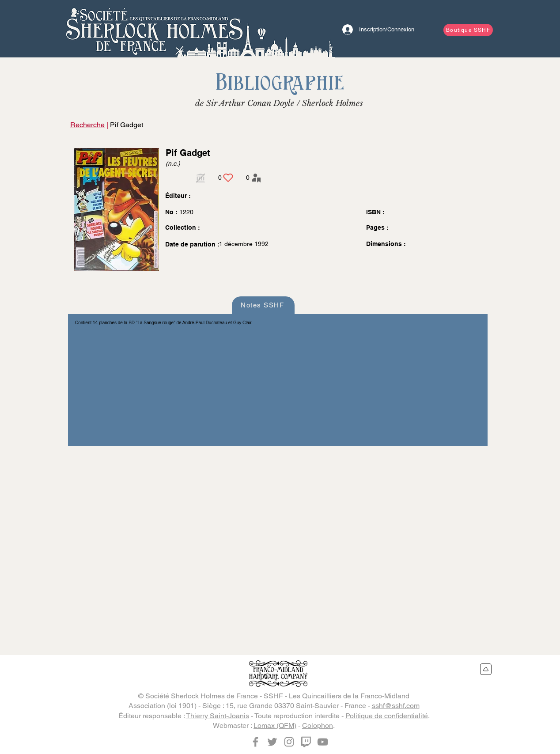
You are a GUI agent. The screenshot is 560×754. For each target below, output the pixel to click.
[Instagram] (289, 742)
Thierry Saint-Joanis (218, 716)
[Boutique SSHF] (468, 30)
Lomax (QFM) (275, 726)
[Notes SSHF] (263, 305)
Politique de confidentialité (387, 716)
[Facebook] (255, 742)
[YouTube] (323, 742)
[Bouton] (154, 29)
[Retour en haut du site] (486, 669)
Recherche (87, 125)
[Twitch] (306, 742)
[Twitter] (272, 742)
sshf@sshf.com (396, 706)
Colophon (318, 726)
